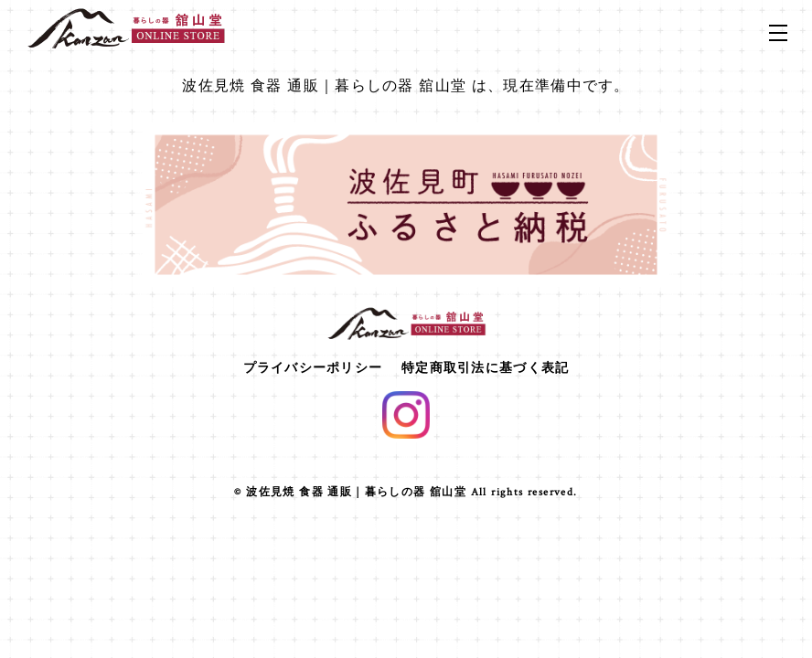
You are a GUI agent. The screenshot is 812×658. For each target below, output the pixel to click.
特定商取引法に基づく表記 (485, 367)
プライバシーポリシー (313, 367)
